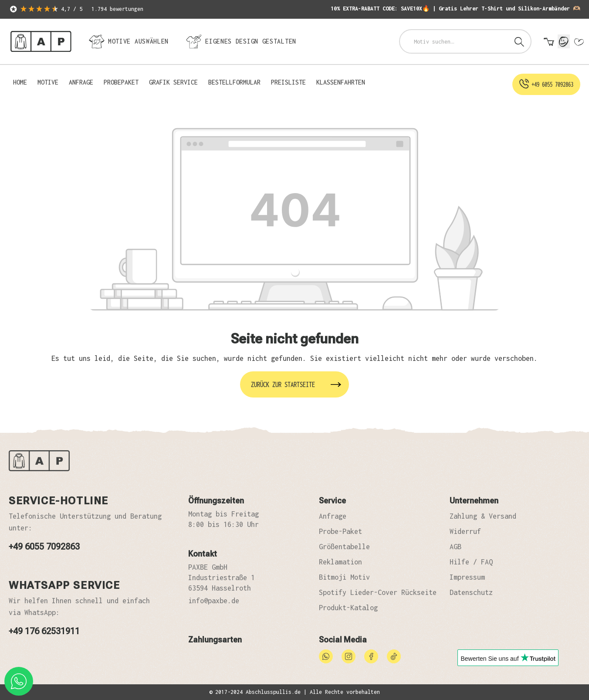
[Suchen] (519, 41)
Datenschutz (471, 592)
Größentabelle (344, 547)
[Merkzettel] (579, 42)
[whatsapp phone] (19, 681)
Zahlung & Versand (483, 516)
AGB (455, 547)
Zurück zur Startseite (283, 384)
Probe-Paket (340, 531)
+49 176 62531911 (44, 631)
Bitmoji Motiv (344, 577)
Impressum (467, 577)
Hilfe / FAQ (471, 562)
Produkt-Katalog (348, 608)
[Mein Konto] (564, 41)
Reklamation (340, 562)
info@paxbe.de (214, 601)
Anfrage (333, 516)
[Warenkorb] (549, 42)
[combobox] (454, 41)
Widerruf (465, 531)
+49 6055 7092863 (44, 547)
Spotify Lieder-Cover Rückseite (378, 592)
